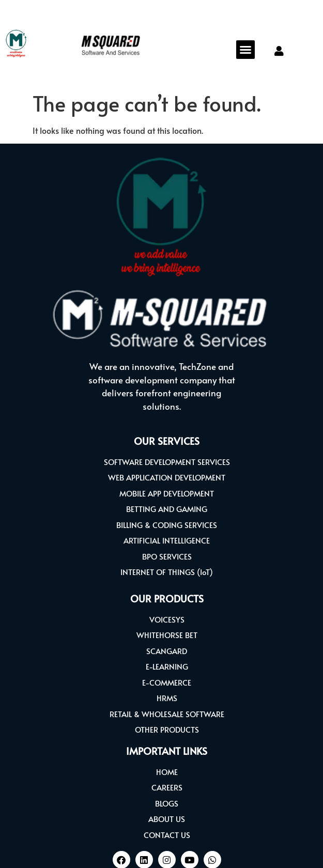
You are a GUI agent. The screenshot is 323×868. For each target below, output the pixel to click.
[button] (245, 50)
